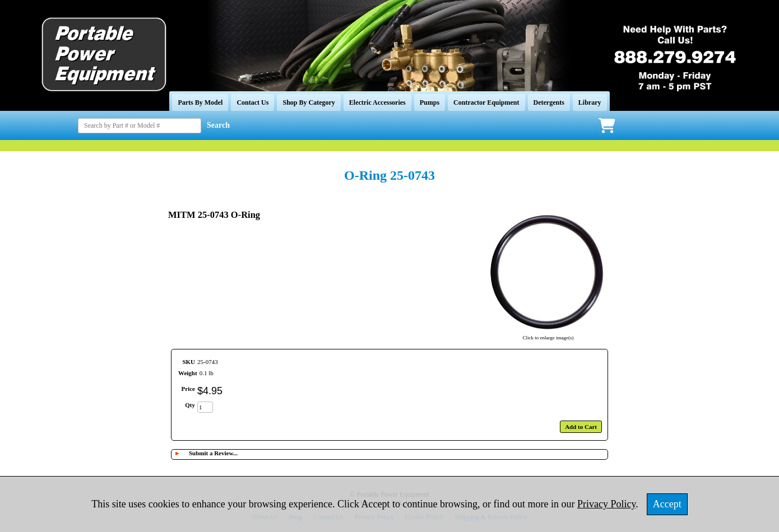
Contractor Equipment (486, 102)
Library (590, 102)
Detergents (549, 102)
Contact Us (252, 102)
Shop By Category (309, 102)
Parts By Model (200, 102)
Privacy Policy (606, 504)
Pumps (430, 102)
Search (218, 125)
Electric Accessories (377, 102)
